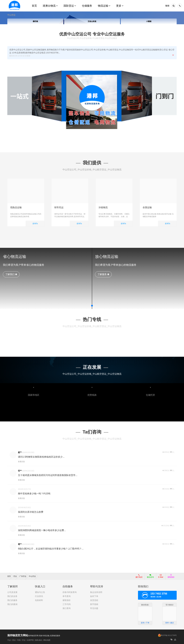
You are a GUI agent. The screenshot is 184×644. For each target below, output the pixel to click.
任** (20, 471)
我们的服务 (12, 600)
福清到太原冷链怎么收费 (31, 512)
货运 (14, 640)
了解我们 (11, 274)
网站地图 (47, 640)
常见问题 (94, 608)
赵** (20, 452)
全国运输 (147, 207)
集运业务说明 (96, 592)
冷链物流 (103, 207)
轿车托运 (59, 207)
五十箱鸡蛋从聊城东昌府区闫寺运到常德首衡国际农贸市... (48, 475)
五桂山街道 (92, 21)
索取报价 (67, 600)
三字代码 (67, 604)
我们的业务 (12, 596)
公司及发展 (12, 592)
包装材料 (39, 600)
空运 (24, 640)
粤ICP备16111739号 (169, 635)
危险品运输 (16, 207)
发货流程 (94, 600)
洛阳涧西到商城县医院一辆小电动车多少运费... (42, 530)
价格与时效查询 (70, 592)
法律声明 (30, 640)
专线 (19, 640)
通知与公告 (40, 592)
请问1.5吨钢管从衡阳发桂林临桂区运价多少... (41, 457)
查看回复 (21, 462)
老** (20, 544)
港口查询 (67, 608)
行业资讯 (39, 596)
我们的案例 (12, 604)
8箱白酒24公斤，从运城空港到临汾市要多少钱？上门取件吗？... (51, 549)
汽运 (9, 640)
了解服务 (103, 274)
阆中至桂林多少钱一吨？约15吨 (34, 494)
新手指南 (94, 604)
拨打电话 (139, 576)
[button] (92, 306)
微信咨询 (149, 577)
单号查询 (67, 596)
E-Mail (161, 576)
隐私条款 (39, 640)
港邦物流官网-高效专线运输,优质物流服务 (34, 636)
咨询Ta (35, 224)
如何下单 (94, 596)
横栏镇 (35, 21)
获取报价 (171, 576)
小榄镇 (149, 21)
